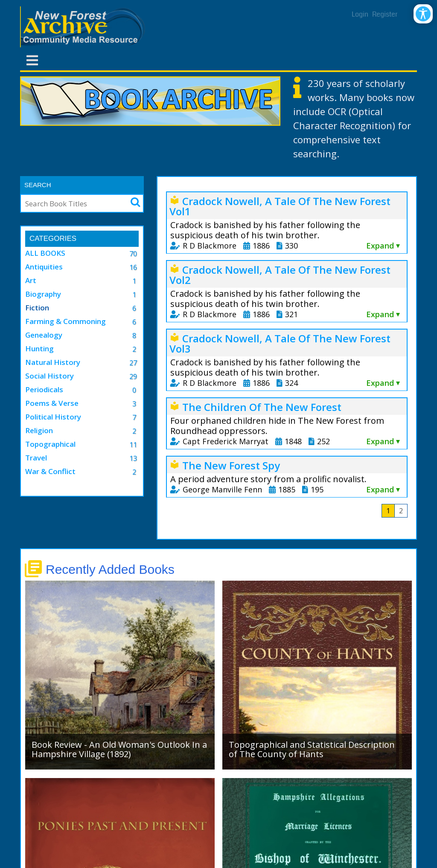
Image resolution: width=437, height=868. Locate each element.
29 (133, 376)
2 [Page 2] (401, 511)
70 (133, 254)
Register (385, 14)
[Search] (73, 203)
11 (133, 445)
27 (133, 363)
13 (133, 458)
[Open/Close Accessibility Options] (423, 14)
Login (360, 14)
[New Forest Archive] (84, 27)
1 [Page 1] (388, 511)
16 (133, 267)
